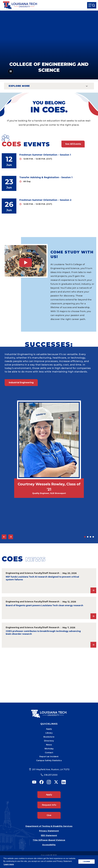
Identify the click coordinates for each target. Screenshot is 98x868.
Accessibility (49, 845)
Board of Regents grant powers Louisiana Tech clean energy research (44, 605)
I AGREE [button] (87, 862)
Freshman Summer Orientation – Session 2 (45, 200)
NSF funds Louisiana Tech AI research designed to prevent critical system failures (42, 578)
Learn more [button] (9, 864)
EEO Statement (49, 835)
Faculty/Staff (41, 573)
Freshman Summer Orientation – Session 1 (45, 155)
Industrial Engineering (21, 383)
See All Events (73, 144)
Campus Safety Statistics (49, 760)
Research (54, 573)
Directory (49, 741)
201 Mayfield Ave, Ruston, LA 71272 (51, 769)
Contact (49, 753)
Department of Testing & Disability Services (49, 826)
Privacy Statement (49, 831)
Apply (49, 729)
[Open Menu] (92, 5)
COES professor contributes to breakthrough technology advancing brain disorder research (43, 633)
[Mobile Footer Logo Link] (49, 712)
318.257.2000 (51, 775)
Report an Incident (49, 757)
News (49, 745)
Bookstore (49, 737)
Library (49, 733)
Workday (49, 749)
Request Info (49, 805)
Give (49, 815)
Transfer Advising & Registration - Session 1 (46, 177)
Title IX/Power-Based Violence (49, 840)
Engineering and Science (20, 573)
